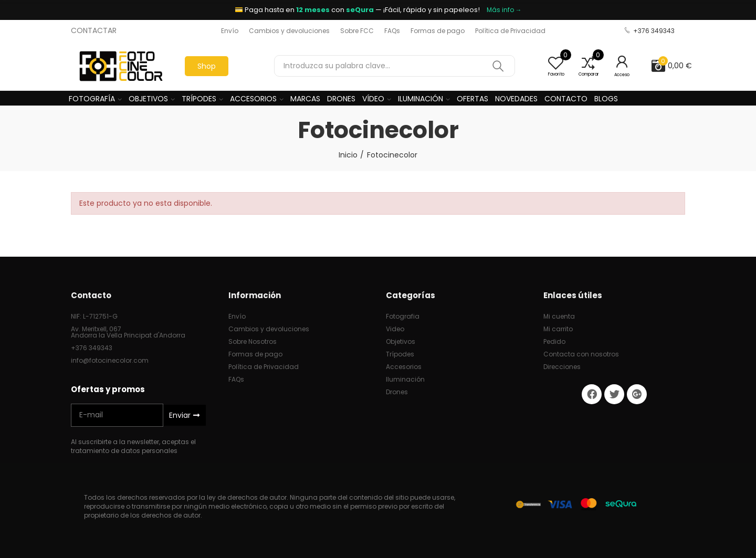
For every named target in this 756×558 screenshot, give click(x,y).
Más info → (504, 10)
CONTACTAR (94, 30)
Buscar (498, 66)
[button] (230, 31)
